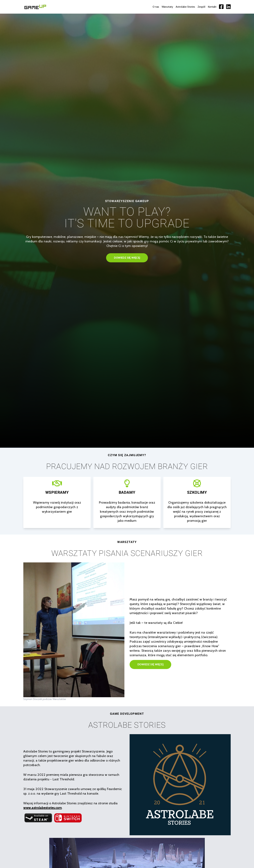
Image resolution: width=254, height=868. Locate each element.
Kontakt (212, 7)
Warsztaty (167, 7)
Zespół (201, 7)
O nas (156, 7)
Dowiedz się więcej (127, 258)
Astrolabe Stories (185, 7)
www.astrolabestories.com (43, 808)
